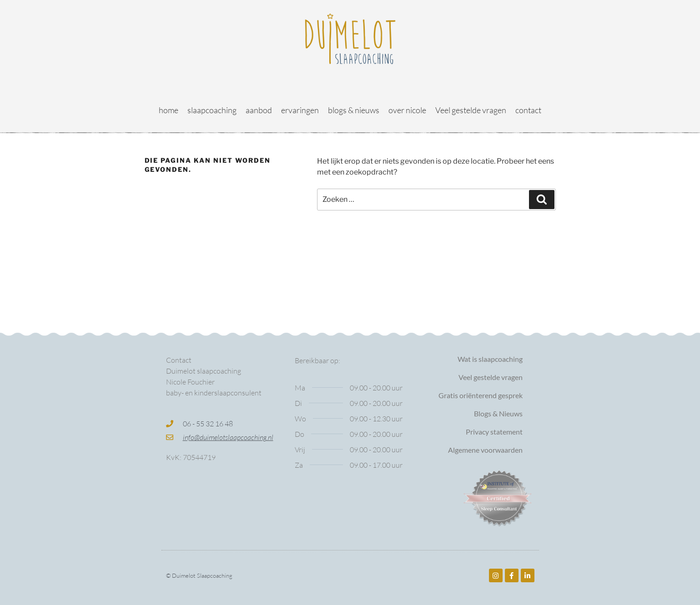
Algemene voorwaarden (485, 450)
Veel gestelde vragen (471, 110)
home (169, 110)
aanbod (259, 110)
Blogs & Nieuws (498, 413)
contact (528, 110)
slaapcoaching (212, 110)
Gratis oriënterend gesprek (481, 395)
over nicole (407, 110)
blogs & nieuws (354, 110)
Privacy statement (494, 432)
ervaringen (300, 110)
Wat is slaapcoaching (490, 359)
